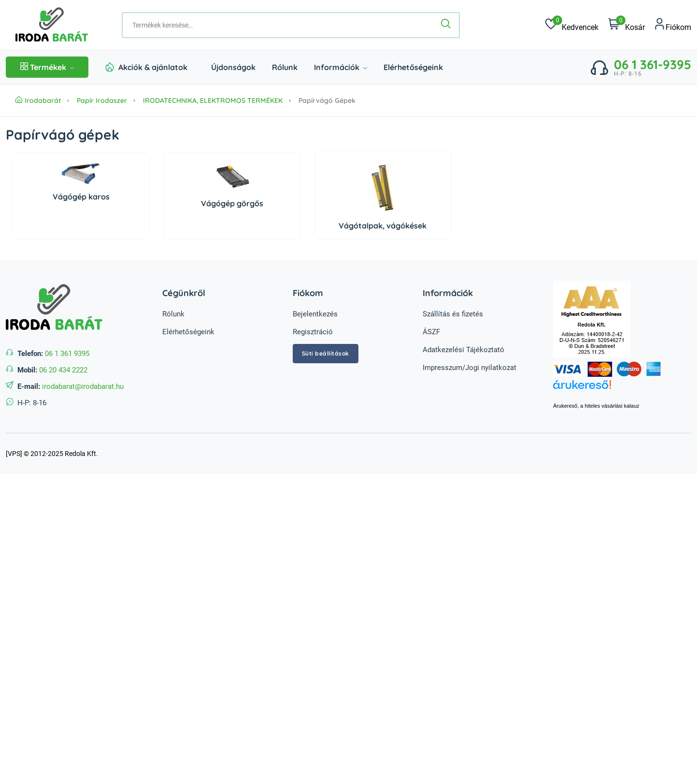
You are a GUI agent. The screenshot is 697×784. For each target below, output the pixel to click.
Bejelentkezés (315, 314)
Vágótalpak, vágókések (383, 226)
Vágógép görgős (232, 203)
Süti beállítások (326, 353)
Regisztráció (313, 332)
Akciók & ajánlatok (153, 67)
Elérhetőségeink (413, 67)
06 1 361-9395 (653, 64)
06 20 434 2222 (63, 370)
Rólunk (285, 67)
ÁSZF (431, 332)
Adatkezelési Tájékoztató (463, 350)
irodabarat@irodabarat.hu (83, 386)
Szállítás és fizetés (453, 314)
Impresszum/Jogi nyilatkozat (469, 368)
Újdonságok (233, 67)
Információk (341, 67)
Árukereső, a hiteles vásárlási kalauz (596, 406)
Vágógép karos (81, 197)
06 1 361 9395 (67, 354)
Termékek (47, 67)
